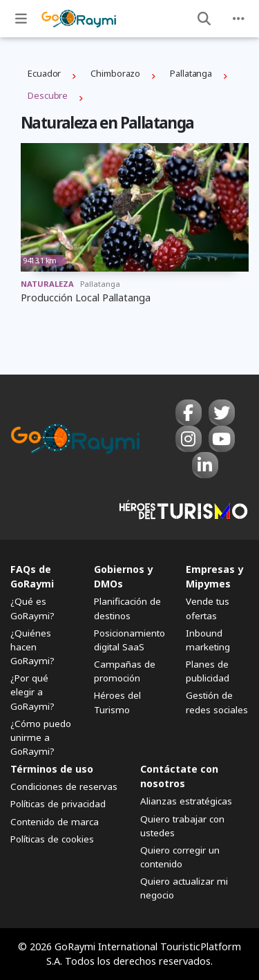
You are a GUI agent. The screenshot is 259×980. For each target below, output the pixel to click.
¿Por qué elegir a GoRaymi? (32, 692)
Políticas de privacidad (58, 804)
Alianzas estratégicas (186, 801)
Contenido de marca (55, 822)
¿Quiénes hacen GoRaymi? (32, 647)
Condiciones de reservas (64, 786)
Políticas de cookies (52, 839)
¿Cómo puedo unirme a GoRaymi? (41, 737)
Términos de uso (52, 769)
